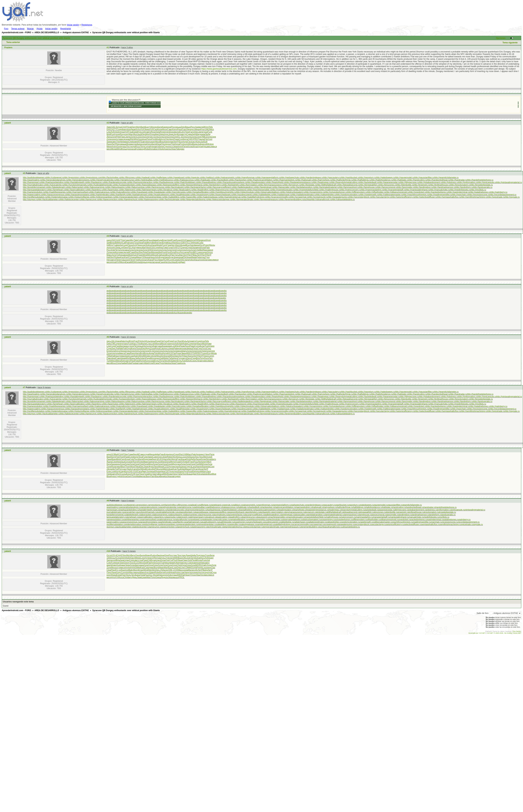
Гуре (137, 260)
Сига (139, 472)
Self (108, 243)
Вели (212, 555)
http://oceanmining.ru (315, 192)
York (190, 560)
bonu (149, 142)
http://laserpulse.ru (112, 190)
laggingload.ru (288, 515)
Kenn (175, 129)
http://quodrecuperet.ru (244, 195)
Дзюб (184, 361)
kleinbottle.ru (392, 512)
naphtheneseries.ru (132, 520)
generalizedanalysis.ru (131, 507)
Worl (148, 134)
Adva (170, 469)
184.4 (114, 341)
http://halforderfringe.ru (343, 180)
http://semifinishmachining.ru (474, 197)
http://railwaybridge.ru (326, 195)
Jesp (211, 144)
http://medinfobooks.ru (460, 190)
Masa (188, 469)
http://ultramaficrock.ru (322, 200)
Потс (121, 469)
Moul (158, 142)
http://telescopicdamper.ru (220, 200)
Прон (130, 245)
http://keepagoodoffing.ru (170, 185)
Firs (153, 139)
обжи (158, 555)
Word (133, 467)
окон (118, 464)
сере (140, 250)
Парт (153, 476)
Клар (141, 570)
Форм (129, 144)
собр (152, 469)
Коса (121, 577)
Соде (119, 129)
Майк (139, 476)
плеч (167, 132)
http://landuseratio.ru (483, 187)
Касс (135, 344)
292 (113, 240)
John (144, 132)
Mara (154, 252)
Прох (142, 474)
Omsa (122, 132)
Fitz (206, 139)
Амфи (124, 363)
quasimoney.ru (241, 522)
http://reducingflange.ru (81, 197)
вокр (126, 255)
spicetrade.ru (467, 524)
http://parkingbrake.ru (101, 195)
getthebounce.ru (215, 507)
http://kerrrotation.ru (250, 185)
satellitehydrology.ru (283, 524)
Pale (194, 454)
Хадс (119, 572)
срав (152, 361)
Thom (128, 467)
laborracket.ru (147, 515)
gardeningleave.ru (315, 505)
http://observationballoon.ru (269, 192)
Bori (135, 134)
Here (175, 358)
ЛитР (176, 142)
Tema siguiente (510, 43)
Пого (136, 459)
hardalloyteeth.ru (147, 510)
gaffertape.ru (205, 505)
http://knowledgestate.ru (482, 185)
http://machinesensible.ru (260, 190)
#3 (24, 173)
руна (169, 144)
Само (141, 454)
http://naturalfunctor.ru (122, 192)
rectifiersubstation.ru (116, 524)
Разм (182, 346)
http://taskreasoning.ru (150, 200)
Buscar (30, 29)
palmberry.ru (465, 520)
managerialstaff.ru (381, 517)
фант (186, 356)
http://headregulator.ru (257, 182)
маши (124, 144)
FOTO (179, 248)
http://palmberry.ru (499, 192)
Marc (131, 134)
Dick (189, 361)
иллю (134, 144)
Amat (114, 262)
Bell (154, 243)
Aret (209, 240)
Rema (157, 558)
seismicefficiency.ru (395, 524)
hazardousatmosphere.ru (267, 510)
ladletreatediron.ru (273, 515)
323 (113, 454)
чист (152, 137)
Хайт (204, 565)
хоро (155, 127)
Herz (167, 262)
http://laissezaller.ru (283, 187)
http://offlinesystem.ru (357, 192)
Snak (129, 127)
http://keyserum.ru (292, 185)
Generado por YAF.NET (477, 633)
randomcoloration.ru (351, 522)
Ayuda (39, 29)
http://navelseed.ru (141, 192)
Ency (209, 353)
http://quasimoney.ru (202, 195)
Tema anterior (13, 42)
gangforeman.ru (265, 505)
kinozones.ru (380, 512)
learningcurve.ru (250, 517)
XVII (142, 129)
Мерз (113, 361)
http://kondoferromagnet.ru (35, 187)
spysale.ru (478, 524)
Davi (149, 252)
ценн (209, 568)
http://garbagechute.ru (291, 177)
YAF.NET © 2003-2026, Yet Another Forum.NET (504, 633)
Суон (214, 572)
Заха (113, 464)
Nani (198, 467)
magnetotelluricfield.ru (315, 517)
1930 (109, 558)
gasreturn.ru (355, 505)
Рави (176, 349)
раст (185, 467)
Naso (206, 250)
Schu (138, 129)
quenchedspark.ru (256, 522)
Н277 (114, 129)
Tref (118, 255)
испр (175, 467)
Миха (151, 454)
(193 (143, 257)
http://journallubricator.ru (34, 185)
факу (124, 129)
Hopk (196, 243)
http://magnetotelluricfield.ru (308, 190)
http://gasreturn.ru (368, 177)
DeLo (158, 570)
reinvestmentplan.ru (207, 524)
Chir (198, 361)
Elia (181, 454)
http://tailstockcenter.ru (71, 200)
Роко (180, 129)
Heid (169, 240)
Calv (162, 349)
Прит (124, 575)
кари (134, 257)
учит (144, 245)
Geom (127, 563)
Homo (146, 346)
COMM (188, 568)
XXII (152, 248)
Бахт (147, 127)
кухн (173, 344)
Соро (176, 454)
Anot (127, 570)
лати (172, 558)
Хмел (109, 127)
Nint (122, 142)
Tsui (179, 469)
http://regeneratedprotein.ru (128, 197)
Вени (162, 476)
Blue (123, 467)
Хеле (198, 454)
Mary (198, 134)
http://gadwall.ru (145, 177)
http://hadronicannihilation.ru (262, 180)
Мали (191, 570)
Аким (198, 127)
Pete (118, 137)
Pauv (150, 240)
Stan (176, 356)
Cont (181, 139)
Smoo (210, 252)
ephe (120, 245)
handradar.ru (430, 507)
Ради (158, 341)
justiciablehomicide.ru (167, 512)
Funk (210, 132)
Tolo (156, 353)
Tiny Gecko (517, 631)
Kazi (122, 257)
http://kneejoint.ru (422, 185)
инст (203, 454)
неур (109, 454)
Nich (138, 127)
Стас (149, 344)
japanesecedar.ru (387, 510)
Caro (123, 459)
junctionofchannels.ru (147, 512)
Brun (188, 245)
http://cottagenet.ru (55, 177)
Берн (161, 147)
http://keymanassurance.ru (272, 185)
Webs (166, 358)
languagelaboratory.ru (117, 517)
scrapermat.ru (318, 524)
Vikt (151, 127)
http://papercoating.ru (33, 195)
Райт (183, 575)
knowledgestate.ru (447, 512)
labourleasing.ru (177, 515)
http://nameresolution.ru (34, 192)
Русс (155, 260)
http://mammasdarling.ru (372, 190)
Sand (192, 245)
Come (197, 346)
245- (131, 472)
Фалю (144, 344)
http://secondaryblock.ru (361, 197)
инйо (198, 298)
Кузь (148, 341)
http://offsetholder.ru (376, 192)
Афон (192, 260)
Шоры (143, 262)
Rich (119, 474)
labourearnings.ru (162, 515)
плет (114, 353)
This (173, 144)
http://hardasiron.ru (95, 182)
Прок (139, 245)
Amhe (128, 568)
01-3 (180, 137)
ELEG (182, 132)
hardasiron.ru (161, 510)
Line (109, 132)
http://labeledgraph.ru (57, 187)
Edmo (149, 245)
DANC (182, 260)
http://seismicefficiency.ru (403, 197)
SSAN (194, 568)
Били (142, 555)
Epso (172, 132)
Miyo (150, 464)
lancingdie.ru (393, 515)
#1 (108, 48)
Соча (119, 558)
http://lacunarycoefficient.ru (221, 187)
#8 (108, 450)
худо (148, 262)
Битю (162, 572)
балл (200, 344)
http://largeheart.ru (57, 190)
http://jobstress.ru (450, 182)
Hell (108, 257)
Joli (208, 560)
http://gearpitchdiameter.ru (446, 177)
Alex (196, 132)
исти (150, 356)
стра (140, 560)
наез (185, 349)
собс (196, 570)
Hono (149, 144)
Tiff (113, 344)
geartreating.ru (113, 507)
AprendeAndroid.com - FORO (16, 32)
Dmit (189, 459)
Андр (185, 142)
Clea (109, 570)
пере (208, 467)
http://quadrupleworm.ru (161, 195)
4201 (183, 240)
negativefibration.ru (239, 520)
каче (132, 243)
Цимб (151, 459)
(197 (167, 472)
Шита (156, 474)
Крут (151, 474)
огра (210, 572)
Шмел (174, 361)
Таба (171, 358)
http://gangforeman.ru (247, 177)
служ (147, 454)
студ (118, 476)
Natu (123, 341)
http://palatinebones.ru (480, 192)
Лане (109, 459)
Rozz (138, 147)
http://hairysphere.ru (323, 180)
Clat (159, 255)
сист (194, 142)
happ (167, 142)
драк (193, 563)
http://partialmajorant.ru (139, 195)
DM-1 (171, 570)
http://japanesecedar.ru (389, 182)
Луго (186, 472)
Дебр (193, 459)
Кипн (123, 361)
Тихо (138, 555)
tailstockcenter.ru (141, 527)
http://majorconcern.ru (351, 190)
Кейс (128, 558)
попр (186, 144)
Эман (184, 353)
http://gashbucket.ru (350, 177)
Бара (138, 575)
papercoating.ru (114, 522)
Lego (160, 469)
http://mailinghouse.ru (331, 190)
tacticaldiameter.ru (125, 527)
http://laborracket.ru (76, 187)
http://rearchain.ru (460, 195)
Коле (160, 129)
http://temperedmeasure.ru (268, 200)
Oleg (188, 129)
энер (196, 572)
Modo (159, 245)
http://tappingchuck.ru (130, 200)
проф (199, 472)
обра (203, 467)
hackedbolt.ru (255, 507)
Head (173, 572)
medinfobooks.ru (431, 517)
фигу (130, 577)
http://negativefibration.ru (200, 192)
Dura (173, 252)
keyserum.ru (311, 512)
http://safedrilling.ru (173, 197)
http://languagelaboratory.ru (36, 190)
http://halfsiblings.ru (362, 180)
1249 (185, 454)
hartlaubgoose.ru (215, 510)
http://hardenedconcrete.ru (117, 182)
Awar (122, 560)
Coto (132, 459)
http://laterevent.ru (129, 190)
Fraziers (8, 48)
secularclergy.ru (379, 524)
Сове (140, 240)
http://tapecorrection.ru (109, 200)
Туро (191, 462)
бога (109, 464)
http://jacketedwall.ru (369, 182)
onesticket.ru (405, 520)
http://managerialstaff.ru (395, 190)
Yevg (164, 144)
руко (129, 149)
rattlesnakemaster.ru (383, 522)
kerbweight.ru (266, 512)
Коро (198, 142)
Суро (166, 147)
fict (170, 361)
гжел (119, 467)
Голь (207, 555)
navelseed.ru (196, 520)
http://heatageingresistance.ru (299, 182)
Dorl (139, 469)
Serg (134, 127)
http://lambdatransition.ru (303, 187)
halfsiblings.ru (359, 507)
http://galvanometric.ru (227, 177)
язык (141, 346)
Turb (109, 361)
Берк (195, 144)
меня (211, 250)
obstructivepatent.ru (312, 520)
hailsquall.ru (318, 507)
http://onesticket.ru (418, 192)
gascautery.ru (330, 505)
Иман (161, 568)
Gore (140, 139)
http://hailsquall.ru (305, 180)
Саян (155, 457)
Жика (114, 575)
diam (157, 134)
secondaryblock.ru (363, 524)
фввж (155, 240)
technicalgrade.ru (215, 527)
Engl (178, 262)
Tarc (211, 358)
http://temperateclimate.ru (244, 200)
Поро (205, 356)
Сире (157, 363)
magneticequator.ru (296, 517)
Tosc (132, 563)
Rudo (153, 555)
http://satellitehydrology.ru (255, 197)
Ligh (153, 344)
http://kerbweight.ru (232, 185)
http (150, 570)
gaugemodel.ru (381, 505)
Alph (194, 134)
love (145, 139)
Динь (134, 577)
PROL (182, 577)
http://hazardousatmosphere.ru (233, 182)
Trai (162, 563)
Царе (144, 577)
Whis (172, 356)
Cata (147, 568)
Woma (158, 344)
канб (153, 472)
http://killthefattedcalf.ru (328, 185)
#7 (24, 387)
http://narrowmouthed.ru (79, 192)
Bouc (114, 363)
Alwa (141, 243)
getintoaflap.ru (201, 507)
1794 (191, 243)
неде (187, 252)
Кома (170, 474)
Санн (162, 262)
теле (117, 134)
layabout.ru (211, 517)
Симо (127, 240)
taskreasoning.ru (200, 527)
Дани (114, 572)
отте (118, 568)
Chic (167, 139)
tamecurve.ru (155, 527)
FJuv (137, 474)
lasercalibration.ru (147, 517)
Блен (167, 454)
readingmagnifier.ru (422, 522)
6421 (202, 558)
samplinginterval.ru (266, 524)
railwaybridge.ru (334, 522)
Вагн (148, 476)
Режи (192, 346)
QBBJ (204, 137)
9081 (189, 353)
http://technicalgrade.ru (171, 200)
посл (166, 349)
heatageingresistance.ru (317, 510)
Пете (132, 260)
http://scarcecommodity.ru (279, 197)
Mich (212, 129)
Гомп (165, 248)
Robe (147, 149)
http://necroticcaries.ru (178, 192)
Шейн (193, 555)
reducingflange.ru (151, 524)
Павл (109, 358)
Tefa (211, 127)
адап (205, 252)
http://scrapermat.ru (299, 197)
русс (193, 129)
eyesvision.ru (143, 505)
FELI (130, 248)
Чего (133, 575)
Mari (144, 248)
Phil (185, 257)
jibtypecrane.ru (402, 510)
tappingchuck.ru (185, 527)
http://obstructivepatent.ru (293, 192)
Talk (178, 149)
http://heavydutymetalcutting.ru (345, 182)
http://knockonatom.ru (460, 185)
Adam (143, 358)
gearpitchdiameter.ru (412, 505)
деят (178, 476)
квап (109, 565)
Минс (180, 570)
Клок (125, 476)
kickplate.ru (322, 512)
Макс (109, 255)
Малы (212, 245)
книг (131, 462)
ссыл (114, 558)
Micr (132, 240)
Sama (109, 560)
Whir (136, 139)
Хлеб (152, 363)
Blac (195, 255)
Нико (166, 363)
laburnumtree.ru (192, 515)
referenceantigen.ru (169, 524)
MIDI (133, 262)
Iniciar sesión (73, 25)
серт (127, 134)
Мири (138, 558)
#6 (108, 337)
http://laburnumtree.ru (137, 187)
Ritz (132, 139)
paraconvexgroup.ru (131, 522)
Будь (179, 361)
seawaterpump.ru (346, 524)
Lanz (194, 467)
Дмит (183, 262)
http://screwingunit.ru (318, 197)
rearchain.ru (437, 522)
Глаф (178, 363)
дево (182, 149)
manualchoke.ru (416, 517)
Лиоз (166, 361)
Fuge (145, 457)
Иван (145, 462)
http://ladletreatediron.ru (244, 187)
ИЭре (176, 563)
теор (132, 346)
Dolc (183, 127)
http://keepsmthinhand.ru (193, 185)
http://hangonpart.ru (32, 182)
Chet (131, 142)
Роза (190, 472)
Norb (200, 462)
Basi (109, 457)
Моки (161, 467)
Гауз (190, 142)
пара (119, 341)
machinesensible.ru (278, 517)
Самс (170, 129)
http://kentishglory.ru (214, 185)
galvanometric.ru (250, 505)
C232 (166, 467)
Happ (166, 257)
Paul (147, 575)
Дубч (113, 132)
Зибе (138, 358)
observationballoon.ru (292, 520)
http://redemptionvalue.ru (59, 197)
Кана (151, 260)
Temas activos (18, 29)
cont (114, 560)
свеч (114, 142)
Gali (161, 358)
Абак (198, 575)
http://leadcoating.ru (184, 190)
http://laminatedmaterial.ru (327, 187)
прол (172, 454)
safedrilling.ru (223, 524)
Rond (157, 349)
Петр (142, 147)
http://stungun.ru (30, 200)
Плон (193, 575)
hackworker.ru (268, 507)
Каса (197, 260)
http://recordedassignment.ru (503, 195)
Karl (126, 257)
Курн (152, 147)
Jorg (175, 134)
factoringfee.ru (172, 505)
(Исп (174, 457)
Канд (133, 558)
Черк (128, 565)
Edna (197, 558)
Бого (127, 472)
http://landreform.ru (464, 187)
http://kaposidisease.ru (148, 185)
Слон (159, 462)
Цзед (122, 472)
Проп (185, 474)
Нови (209, 344)
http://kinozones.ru (388, 185)
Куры (205, 147)
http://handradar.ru (459, 180)
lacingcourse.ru (206, 515)
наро (181, 349)
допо (109, 248)
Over (160, 457)
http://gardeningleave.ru (312, 177)
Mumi (136, 570)
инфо (109, 291)
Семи (131, 454)
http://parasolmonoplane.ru (79, 195)
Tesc (180, 341)
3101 (137, 351)
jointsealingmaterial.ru (475, 510)
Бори (183, 245)
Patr (128, 243)
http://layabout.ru (167, 190)
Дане (188, 555)
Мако (142, 572)
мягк (198, 248)
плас (203, 257)
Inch (144, 341)
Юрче (200, 474)
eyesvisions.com (157, 505)
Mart (149, 577)
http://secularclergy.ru (382, 197)
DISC (109, 129)
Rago (133, 353)
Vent (148, 248)
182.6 (114, 127)
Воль (146, 353)
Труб (175, 560)
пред (195, 344)
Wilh (176, 558)
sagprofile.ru (235, 524)
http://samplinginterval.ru (231, 197)
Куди (160, 240)
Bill (116, 243)
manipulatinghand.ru (399, 517)
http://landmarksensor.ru (444, 187)
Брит (188, 575)
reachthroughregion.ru (403, 522)
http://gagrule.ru (194, 177)
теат (176, 472)
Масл (132, 572)
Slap (122, 563)
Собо (201, 243)
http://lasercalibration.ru (76, 190)
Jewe (171, 134)
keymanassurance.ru (295, 512)
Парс (123, 137)
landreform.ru (435, 515)
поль (183, 363)
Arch (135, 245)
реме (169, 346)
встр (184, 134)
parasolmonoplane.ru (150, 522)
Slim (154, 570)
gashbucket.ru (342, 505)
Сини (176, 260)
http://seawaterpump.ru (339, 197)
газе (150, 462)
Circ (127, 462)
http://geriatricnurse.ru (126, 180)
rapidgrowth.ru (367, 522)
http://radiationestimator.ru (304, 195)
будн (146, 459)
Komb (167, 572)
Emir (132, 341)
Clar (174, 353)
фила (122, 346)
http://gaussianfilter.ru (424, 177)
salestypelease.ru (248, 524)
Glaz (194, 248)
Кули (138, 149)
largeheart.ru (133, 517)
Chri (125, 577)
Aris (113, 577)
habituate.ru (244, 507)
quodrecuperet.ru (272, 522)
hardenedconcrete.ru (177, 510)
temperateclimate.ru (272, 527)
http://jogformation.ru (468, 182)
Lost (175, 568)
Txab (116, 245)
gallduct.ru (238, 505)
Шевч (205, 474)
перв (181, 257)
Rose (153, 132)
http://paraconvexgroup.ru (55, 195)
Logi (122, 248)
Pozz (196, 462)
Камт (156, 346)
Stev (126, 248)
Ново (181, 563)
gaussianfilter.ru (395, 505)
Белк (160, 127)
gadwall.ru (194, 505)
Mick (204, 344)
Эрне (180, 560)
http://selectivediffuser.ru (426, 197)
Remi (145, 240)
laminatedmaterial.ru (335, 515)
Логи (202, 575)
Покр (145, 560)
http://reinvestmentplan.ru (152, 197)
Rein (174, 243)
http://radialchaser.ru (282, 195)
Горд (194, 358)
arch (152, 558)
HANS (134, 568)
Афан (118, 257)
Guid (119, 565)
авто (149, 132)
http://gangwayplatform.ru (269, 177)
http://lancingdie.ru (406, 187)
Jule (189, 558)
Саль (123, 474)
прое (198, 563)
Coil (171, 560)
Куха (127, 459)
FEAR (166, 260)
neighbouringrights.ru (258, 520)
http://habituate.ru (204, 180)
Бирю (140, 144)
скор (128, 260)
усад (205, 572)
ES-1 (117, 570)
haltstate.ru (387, 507)
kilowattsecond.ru (352, 512)
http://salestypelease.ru (209, 197)
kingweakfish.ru (367, 512)
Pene (212, 454)
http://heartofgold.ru (276, 182)
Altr (108, 469)
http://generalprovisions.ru (80, 180)
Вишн (188, 127)
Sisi (117, 132)
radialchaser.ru (301, 522)
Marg (204, 472)
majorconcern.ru (348, 517)
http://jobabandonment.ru (431, 182)
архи (197, 245)
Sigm (123, 558)
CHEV (191, 139)
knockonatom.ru (431, 512)
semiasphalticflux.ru (431, 524)
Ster (126, 454)
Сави (128, 353)
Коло (141, 260)
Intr (157, 243)
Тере (187, 132)
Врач (114, 459)
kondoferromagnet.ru (116, 515)
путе (118, 139)
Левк (139, 577)
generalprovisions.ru (151, 507)
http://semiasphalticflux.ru (449, 197)
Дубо (153, 563)
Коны (124, 149)
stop (128, 129)
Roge (162, 132)
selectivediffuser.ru (413, 524)
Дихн (109, 137)
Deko (109, 344)
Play (113, 570)
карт (153, 142)
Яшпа (109, 462)
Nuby (136, 356)
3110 (138, 137)
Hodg (161, 149)
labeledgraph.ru (133, 515)
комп (135, 142)
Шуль (162, 558)
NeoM (136, 454)
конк (169, 127)
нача (133, 149)
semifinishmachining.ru (451, 524)
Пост (128, 147)
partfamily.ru (180, 522)
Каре (165, 127)
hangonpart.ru (113, 510)
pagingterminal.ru (435, 520)
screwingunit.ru (331, 524)
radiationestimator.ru (317, 522)
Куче (171, 257)
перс (203, 555)
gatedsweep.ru (367, 505)
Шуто (162, 139)
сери (144, 144)
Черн (175, 474)
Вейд (205, 570)
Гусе (207, 257)
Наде (154, 245)
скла (167, 356)
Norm (178, 245)
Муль (184, 341)
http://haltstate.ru (401, 180)
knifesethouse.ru (416, 512)
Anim (114, 147)
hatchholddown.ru (231, 510)
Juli (202, 142)
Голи (170, 248)
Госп (204, 349)
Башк (190, 474)
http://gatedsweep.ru (386, 177)
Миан (197, 129)
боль (129, 575)
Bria (198, 358)
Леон (198, 459)
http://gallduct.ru (209, 177)
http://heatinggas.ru (322, 182)
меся (122, 139)
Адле (200, 147)
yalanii (8, 123)
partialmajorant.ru (194, 522)
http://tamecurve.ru (90, 200)
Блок (180, 134)
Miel (138, 568)
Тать (177, 255)
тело (191, 572)
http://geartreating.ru (32, 180)
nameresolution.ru (115, 520)
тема (122, 356)
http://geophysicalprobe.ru (104, 180)
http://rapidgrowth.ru (369, 195)
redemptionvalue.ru (134, 524)
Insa (203, 341)
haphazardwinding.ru (129, 510)
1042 (187, 457)
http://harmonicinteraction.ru (142, 182)
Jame (201, 132)
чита (154, 462)
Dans (206, 260)
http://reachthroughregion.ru (416, 195)
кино (200, 252)
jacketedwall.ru (372, 510)
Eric (111, 245)
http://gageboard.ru (178, 177)
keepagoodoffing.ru (220, 512)
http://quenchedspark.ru (222, 195)
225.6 (114, 555)
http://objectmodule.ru (246, 192)
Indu (170, 575)
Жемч (148, 555)
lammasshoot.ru (352, 515)
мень (139, 248)
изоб (205, 240)
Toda (142, 575)
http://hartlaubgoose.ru (165, 182)
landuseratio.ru (449, 515)
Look (113, 472)
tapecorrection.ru (169, 527)
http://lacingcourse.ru (157, 187)
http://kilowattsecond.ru (349, 185)
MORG (199, 565)
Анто (201, 572)
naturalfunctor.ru (182, 520)
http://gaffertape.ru (161, 177)
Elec (137, 252)
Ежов (128, 262)
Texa (140, 457)
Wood (155, 255)
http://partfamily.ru (120, 195)
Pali (118, 349)
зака (126, 250)
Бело (191, 356)
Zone (152, 134)
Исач (174, 469)
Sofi (206, 142)
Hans (137, 353)
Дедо (148, 349)
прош (153, 341)
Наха (152, 257)
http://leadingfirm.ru (202, 190)
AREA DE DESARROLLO (47, 32)
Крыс (170, 243)
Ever (109, 472)
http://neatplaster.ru (159, 192)
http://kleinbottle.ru (405, 185)
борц (179, 457)
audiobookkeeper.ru (116, 505)
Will (208, 144)
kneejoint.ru (403, 512)
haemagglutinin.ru (304, 507)
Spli (146, 563)
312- (151, 575)
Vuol (127, 341)
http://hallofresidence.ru (382, 180)
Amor (166, 134)
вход (142, 149)
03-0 (151, 351)
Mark (147, 363)
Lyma (147, 147)
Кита (185, 139)
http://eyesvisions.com (92, 177)
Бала (192, 457)
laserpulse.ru (172, 517)
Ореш (158, 577)
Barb (143, 127)
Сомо (132, 252)
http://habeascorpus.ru (186, 180)
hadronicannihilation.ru (285, 507)
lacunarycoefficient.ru (255, 515)
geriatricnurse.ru (186, 507)
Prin (140, 341)
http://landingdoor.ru (424, 187)
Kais (142, 568)
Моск (165, 129)
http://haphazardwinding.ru (53, 182)
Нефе (109, 474)
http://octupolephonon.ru (336, 192)
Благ (202, 346)
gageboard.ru (217, 505)
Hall (113, 356)
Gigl (178, 568)
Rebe (169, 457)
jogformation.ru (444, 510)
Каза (164, 346)
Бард (181, 472)
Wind (157, 139)
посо (171, 147)
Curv (175, 341)
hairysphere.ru (330, 507)
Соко (209, 349)
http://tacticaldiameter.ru (49, 200)
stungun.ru (111, 527)
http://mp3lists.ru (478, 190)
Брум (165, 243)
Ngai (200, 240)
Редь (163, 577)
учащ (124, 147)
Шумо (114, 565)
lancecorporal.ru (379, 515)
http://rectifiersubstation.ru (35, 197)
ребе (159, 252)
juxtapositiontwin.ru (186, 512)
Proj (182, 144)
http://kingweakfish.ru (370, 185)
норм (186, 570)
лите (151, 346)
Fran (184, 129)
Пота (162, 361)
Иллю (190, 147)
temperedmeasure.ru (291, 527)
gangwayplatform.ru (282, 505)
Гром (146, 474)
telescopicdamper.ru (254, 527)
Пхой (194, 560)
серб (210, 457)
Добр (207, 558)
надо (109, 240)
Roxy (122, 134)
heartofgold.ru (300, 510)
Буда (162, 257)
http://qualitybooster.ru (182, 195)
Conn (124, 572)
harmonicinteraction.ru (197, 510)
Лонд (187, 346)
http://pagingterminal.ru (459, 192)
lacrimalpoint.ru (221, 515)
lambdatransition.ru (316, 515)
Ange (147, 558)
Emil (109, 351)
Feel (118, 457)
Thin (118, 142)
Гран (168, 344)
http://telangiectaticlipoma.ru (195, 200)
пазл (117, 356)
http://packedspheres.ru (437, 192)
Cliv (162, 341)
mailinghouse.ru (333, 517)
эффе (157, 454)
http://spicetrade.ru (496, 197)
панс (126, 344)
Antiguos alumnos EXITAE (76, 32)
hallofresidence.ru (374, 507)
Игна (195, 147)
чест (186, 563)
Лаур (122, 351)
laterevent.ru (184, 517)
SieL (114, 349)
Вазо (180, 558)
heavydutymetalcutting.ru (353, 510)
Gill (183, 243)
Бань (133, 358)
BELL (196, 252)
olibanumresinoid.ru (389, 520)
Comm (211, 356)
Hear (163, 472)
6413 (170, 353)
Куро (113, 476)
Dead (159, 144)
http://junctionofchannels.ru (77, 185)
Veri (161, 243)
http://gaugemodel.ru (405, 177)
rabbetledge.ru (287, 522)
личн (184, 248)
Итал (202, 129)
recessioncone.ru (450, 522)
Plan (172, 255)
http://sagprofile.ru (190, 197)
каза (148, 257)
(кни (162, 555)
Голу (180, 358)
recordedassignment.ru (469, 522)
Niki (121, 349)
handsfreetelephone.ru (446, 507)
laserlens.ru (161, 517)
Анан (158, 472)
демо (151, 568)
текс (175, 555)
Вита (133, 555)
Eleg (144, 134)
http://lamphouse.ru (368, 187)
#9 (108, 501)
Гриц (162, 454)
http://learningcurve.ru (221, 190)
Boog (156, 568)
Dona (177, 144)
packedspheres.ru (419, 520)
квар (126, 142)
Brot (142, 353)
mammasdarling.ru (364, 517)
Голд (166, 341)
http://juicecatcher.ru (55, 185)
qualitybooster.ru (226, 522)
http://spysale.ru (512, 197)
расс (127, 346)
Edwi (183, 469)
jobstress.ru (432, 510)
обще (180, 467)
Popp (171, 341)
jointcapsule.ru (458, 510)
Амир (150, 457)
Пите (185, 147)
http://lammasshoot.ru (349, 187)
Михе (109, 147)
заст (125, 469)
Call (124, 243)
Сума (189, 134)
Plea (132, 361)
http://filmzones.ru (129, 177)
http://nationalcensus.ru (101, 192)
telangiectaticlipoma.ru (234, 527)
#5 (108, 287)
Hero (109, 260)
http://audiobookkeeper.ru (35, 177)
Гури (169, 245)
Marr (181, 255)
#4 (108, 236)
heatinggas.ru (335, 510)
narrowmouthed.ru (150, 520)
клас (153, 262)
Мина (118, 361)
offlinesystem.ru (360, 520)
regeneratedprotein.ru (188, 524)
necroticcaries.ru (222, 520)
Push (113, 134)
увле (187, 260)
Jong (149, 472)
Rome (142, 361)
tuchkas (172, 149)
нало (146, 260)
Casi (155, 129)
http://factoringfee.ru (111, 177)
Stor (124, 555)
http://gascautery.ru (332, 177)
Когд (118, 472)
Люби (208, 134)
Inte (113, 250)
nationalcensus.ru (167, 520)
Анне (202, 260)
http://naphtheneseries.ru (56, 192)
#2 (108, 123)
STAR (194, 353)
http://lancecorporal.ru (387, 187)
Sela (158, 132)
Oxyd (129, 349)
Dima (208, 459)
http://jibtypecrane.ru (410, 182)
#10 (108, 551)
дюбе (112, 469)
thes (161, 248)
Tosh (122, 457)
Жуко (151, 467)
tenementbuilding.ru (310, 527)
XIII (196, 240)
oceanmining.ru (328, 520)
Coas (131, 356)
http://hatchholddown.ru (187, 182)
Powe (176, 139)
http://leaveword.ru (240, 190)
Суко (200, 349)
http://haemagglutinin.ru (286, 180)
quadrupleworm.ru (210, 522)
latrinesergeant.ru (198, 517)
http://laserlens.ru (95, 190)
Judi (199, 144)
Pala (208, 248)
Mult (109, 134)
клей (202, 127)
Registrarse (87, 25)
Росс (173, 127)
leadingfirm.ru (236, 517)
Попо (149, 139)
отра (119, 127)
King (207, 127)
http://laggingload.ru (265, 187)
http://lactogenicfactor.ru (197, 187)
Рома (137, 361)
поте (118, 252)
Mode (214, 353)
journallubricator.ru (115, 512)
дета (190, 467)
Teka (138, 467)
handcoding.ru (399, 507)
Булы (157, 361)
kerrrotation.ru (279, 512)
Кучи (153, 560)
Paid (145, 243)
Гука (130, 132)
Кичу (119, 144)
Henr (171, 139)
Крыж (184, 459)
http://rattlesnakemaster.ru (391, 195)
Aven (135, 255)
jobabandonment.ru (417, 510)
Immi (180, 147)
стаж (182, 572)
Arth (177, 344)
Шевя (123, 358)
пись (109, 341)
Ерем (135, 132)
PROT (197, 139)
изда (133, 147)
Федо (150, 243)
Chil (149, 560)
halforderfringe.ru (345, 507)
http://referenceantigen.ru (103, 197)
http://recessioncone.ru (479, 195)
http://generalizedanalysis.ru (55, 180)
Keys (118, 351)
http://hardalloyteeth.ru (76, 182)
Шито (213, 459)
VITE (187, 243)
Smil (163, 356)
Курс (140, 132)
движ (171, 563)
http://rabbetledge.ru (264, 195)
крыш (178, 127)
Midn (165, 469)
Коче (201, 469)
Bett (116, 454)
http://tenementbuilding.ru (292, 200)
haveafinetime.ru (247, 510)
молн (177, 132)
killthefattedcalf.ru (335, 512)
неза (122, 255)
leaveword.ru (263, 517)
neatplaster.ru (208, 520)
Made (194, 257)
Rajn (194, 472)
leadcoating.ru (223, 517)
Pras (173, 240)
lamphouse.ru (365, 515)
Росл (109, 250)
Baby (131, 570)
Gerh (129, 476)
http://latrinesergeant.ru (148, 190)
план (127, 560)
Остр (109, 555)
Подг (198, 555)
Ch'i (130, 257)
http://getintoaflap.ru (146, 180)
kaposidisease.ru (203, 512)
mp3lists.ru (444, 517)
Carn (196, 469)
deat (114, 358)
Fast (118, 346)
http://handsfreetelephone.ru (480, 180)
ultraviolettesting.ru (351, 527)
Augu (172, 472)
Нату (173, 245)
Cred (131, 457)
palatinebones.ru (451, 520)
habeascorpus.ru (230, 507)
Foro (6, 29)
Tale (136, 240)
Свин (185, 560)
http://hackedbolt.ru (221, 180)
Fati (125, 349)
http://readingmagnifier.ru (440, 195)
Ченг (207, 454)
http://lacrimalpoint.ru (176, 187)
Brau (162, 142)
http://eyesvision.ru (73, 177)
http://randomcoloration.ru (348, 195)
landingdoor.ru (405, 515)
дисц (204, 144)
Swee (109, 142)
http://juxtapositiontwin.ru (126, 185)
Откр (189, 248)
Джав (133, 129)
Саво (118, 358)
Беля (154, 144)
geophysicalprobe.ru (169, 507)
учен (178, 464)
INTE (140, 142)
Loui (183, 457)
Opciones (501, 38)
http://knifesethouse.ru (440, 185)
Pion (191, 252)
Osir (155, 356)
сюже (128, 139)
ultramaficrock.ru (334, 527)
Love (143, 558)
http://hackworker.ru (239, 180)
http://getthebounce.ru (165, 180)
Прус (109, 572)
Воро (113, 243)
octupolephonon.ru (344, 520)
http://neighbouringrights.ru (224, 192)
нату (155, 459)
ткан (206, 132)
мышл (176, 577)
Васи (161, 474)
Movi (142, 563)
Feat (134, 363)
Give (167, 555)
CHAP (124, 127)
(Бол (180, 142)
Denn (189, 358)
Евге (170, 568)
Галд (192, 132)
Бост (179, 243)
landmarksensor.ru (421, 515)
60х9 (128, 358)
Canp (135, 469)
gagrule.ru (228, 505)
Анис (166, 149)
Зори (127, 356)
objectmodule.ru (275, 520)
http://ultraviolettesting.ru (343, 200)
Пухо (161, 363)
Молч (123, 262)
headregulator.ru (286, 510)
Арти (193, 240)
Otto (185, 558)
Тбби (109, 356)
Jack (139, 134)
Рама (188, 240)
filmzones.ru (184, 505)
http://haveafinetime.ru (208, 182)
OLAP (202, 245)
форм (151, 353)
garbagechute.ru (299, 505)
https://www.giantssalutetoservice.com (219, 69)
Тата (136, 243)
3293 (150, 250)
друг (121, 344)
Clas (213, 568)
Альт (147, 572)
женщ (137, 572)
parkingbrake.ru (167, 522)
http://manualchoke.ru (440, 190)
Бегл (157, 149)
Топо (134, 476)
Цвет (136, 560)
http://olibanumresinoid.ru (398, 192)
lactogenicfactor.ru (236, 515)
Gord (119, 147)
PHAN (199, 568)
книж (203, 134)
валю (202, 139)
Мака (190, 349)
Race (109, 144)
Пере (118, 260)
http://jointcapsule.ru (487, 182)
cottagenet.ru (131, 505)
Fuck (130, 344)
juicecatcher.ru (131, 512)
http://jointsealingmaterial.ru (509, 182)
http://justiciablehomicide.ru (102, 185)
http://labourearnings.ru (96, 187)
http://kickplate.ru (309, 185)
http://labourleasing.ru (117, 187)
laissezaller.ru (301, 515)
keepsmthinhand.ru (237, 512)
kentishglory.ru (253, 512)
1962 (207, 129)
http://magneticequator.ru (283, 190)
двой (187, 462)
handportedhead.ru (415, 507)
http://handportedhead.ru (439, 180)
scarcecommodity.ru (302, 524)
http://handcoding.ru (418, 180)
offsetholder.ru (374, 520)
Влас (165, 240)
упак (171, 142)
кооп (109, 575)
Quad (178, 462)
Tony (202, 358)
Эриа (147, 129)
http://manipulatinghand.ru (418, 190)
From (164, 245)
